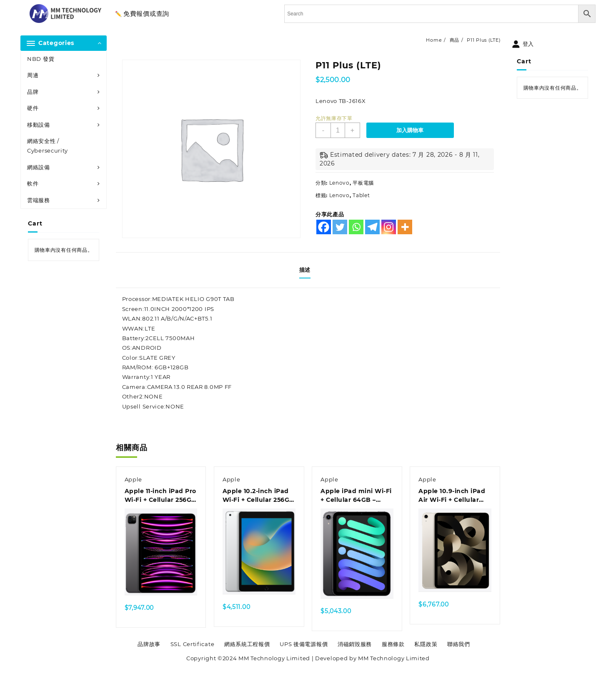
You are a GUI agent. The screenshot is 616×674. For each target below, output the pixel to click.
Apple (134, 479)
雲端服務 (39, 200)
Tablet (361, 195)
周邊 (33, 75)
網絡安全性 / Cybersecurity (48, 146)
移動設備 (39, 125)
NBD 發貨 (41, 59)
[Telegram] (372, 227)
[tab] (308, 270)
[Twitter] (340, 227)
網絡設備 (39, 167)
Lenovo (339, 183)
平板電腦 (363, 183)
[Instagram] (389, 227)
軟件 (33, 183)
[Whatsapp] (356, 227)
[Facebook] (324, 227)
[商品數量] (338, 130)
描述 (305, 270)
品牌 (33, 92)
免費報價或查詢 (146, 14)
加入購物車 (410, 130)
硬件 (33, 108)
